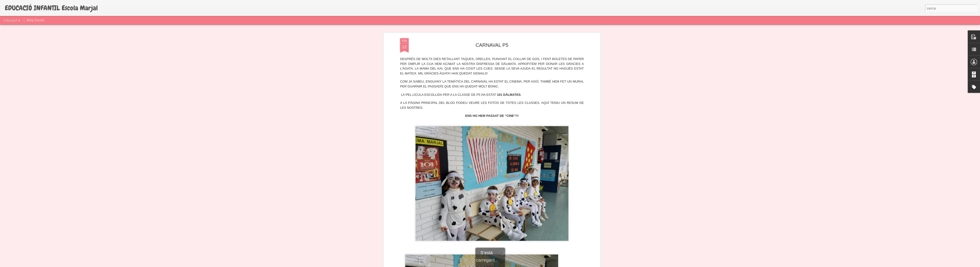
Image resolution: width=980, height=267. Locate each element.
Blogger (512, 264)
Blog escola (35, 20)
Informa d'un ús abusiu (532, 264)
